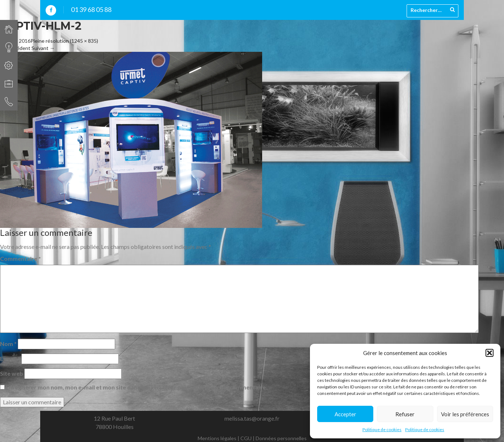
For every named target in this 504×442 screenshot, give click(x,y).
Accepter (345, 414)
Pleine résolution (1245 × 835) (64, 41)
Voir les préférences (465, 414)
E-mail (10, 358)
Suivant (43, 48)
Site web (12, 373)
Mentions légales (217, 438)
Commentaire (20, 258)
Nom (8, 344)
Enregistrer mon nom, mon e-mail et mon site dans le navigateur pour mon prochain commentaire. (136, 387)
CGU (246, 438)
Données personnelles (281, 438)
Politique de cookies (382, 430)
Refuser (405, 414)
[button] (490, 353)
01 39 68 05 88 (91, 9)
